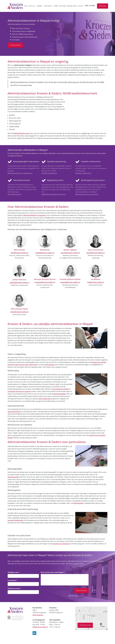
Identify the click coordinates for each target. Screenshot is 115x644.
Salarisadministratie (14, 194)
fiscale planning (50, 365)
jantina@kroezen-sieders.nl (19, 283)
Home (26, 6)
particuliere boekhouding (15, 520)
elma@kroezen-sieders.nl (19, 312)
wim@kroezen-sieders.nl (19, 253)
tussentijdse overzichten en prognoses (19, 391)
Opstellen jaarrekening (49, 173)
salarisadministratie (14, 412)
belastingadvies (79, 503)
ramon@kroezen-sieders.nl (70, 253)
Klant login (103, 6)
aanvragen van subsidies (98, 362)
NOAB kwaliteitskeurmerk (21, 133)
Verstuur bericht (81, 591)
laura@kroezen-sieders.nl (96, 253)
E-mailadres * (12, 580)
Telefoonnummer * (14, 588)
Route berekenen (38, 615)
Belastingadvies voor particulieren (87, 194)
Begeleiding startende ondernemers (54, 194)
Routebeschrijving (85, 625)
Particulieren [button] (48, 6)
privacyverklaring (83, 596)
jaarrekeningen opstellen (61, 389)
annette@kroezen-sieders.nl (70, 282)
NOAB (56, 6)
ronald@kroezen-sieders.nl (45, 253)
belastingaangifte (13, 477)
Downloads (62, 6)
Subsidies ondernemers (83, 173)
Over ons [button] (32, 6)
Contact (80, 6)
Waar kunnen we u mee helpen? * (53, 572)
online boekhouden (44, 399)
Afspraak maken (72, 6)
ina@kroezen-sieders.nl (96, 282)
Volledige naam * (14, 572)
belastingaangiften (60, 394)
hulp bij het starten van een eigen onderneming (22, 365)
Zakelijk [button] (40, 6)
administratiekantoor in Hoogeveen (35, 215)
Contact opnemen (15, 45)
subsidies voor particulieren (61, 544)
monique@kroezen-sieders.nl (45, 282)
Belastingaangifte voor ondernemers (20, 173)
